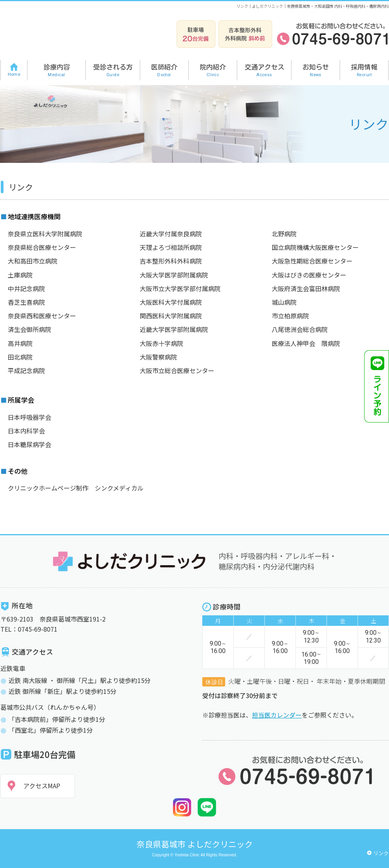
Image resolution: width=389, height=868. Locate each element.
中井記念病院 (26, 288)
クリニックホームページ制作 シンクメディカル (76, 488)
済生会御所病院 (30, 329)
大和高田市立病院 (33, 261)
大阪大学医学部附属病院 (174, 275)
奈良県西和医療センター (42, 316)
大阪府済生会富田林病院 (306, 288)
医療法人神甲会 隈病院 (306, 343)
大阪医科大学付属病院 (171, 302)
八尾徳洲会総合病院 (300, 329)
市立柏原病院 (290, 316)
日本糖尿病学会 (30, 444)
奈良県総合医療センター (42, 247)
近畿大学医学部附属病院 (174, 329)
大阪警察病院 (158, 357)
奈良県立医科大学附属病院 (45, 234)
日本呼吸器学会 (30, 417)
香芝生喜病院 (26, 302)
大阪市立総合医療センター (177, 370)
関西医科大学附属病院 (171, 316)
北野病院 (284, 234)
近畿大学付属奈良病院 (171, 234)
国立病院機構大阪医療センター (315, 247)
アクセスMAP (42, 786)
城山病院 (284, 302)
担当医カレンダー (277, 715)
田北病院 (20, 357)
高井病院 (20, 343)
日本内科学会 (26, 431)
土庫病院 (20, 275)
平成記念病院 (26, 370)
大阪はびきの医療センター (309, 275)
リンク (381, 853)
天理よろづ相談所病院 (171, 247)
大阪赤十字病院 (162, 343)
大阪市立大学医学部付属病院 (180, 288)
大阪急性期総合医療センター (312, 261)
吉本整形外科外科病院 (171, 261)
